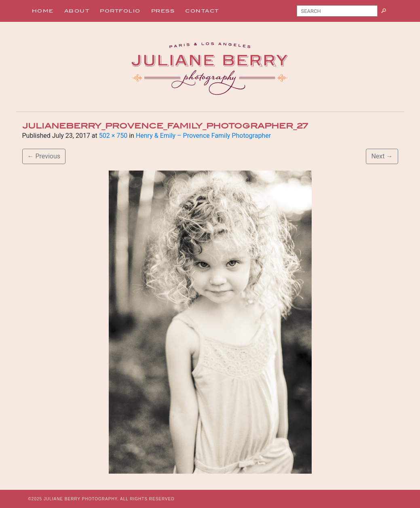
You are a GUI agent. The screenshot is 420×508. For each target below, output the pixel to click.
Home (43, 11)
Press (163, 11)
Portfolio (120, 11)
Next (382, 156)
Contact (202, 11)
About (77, 11)
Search (387, 13)
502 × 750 (113, 136)
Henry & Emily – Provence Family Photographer (203, 136)
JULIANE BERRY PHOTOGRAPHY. (81, 499)
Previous (44, 156)
